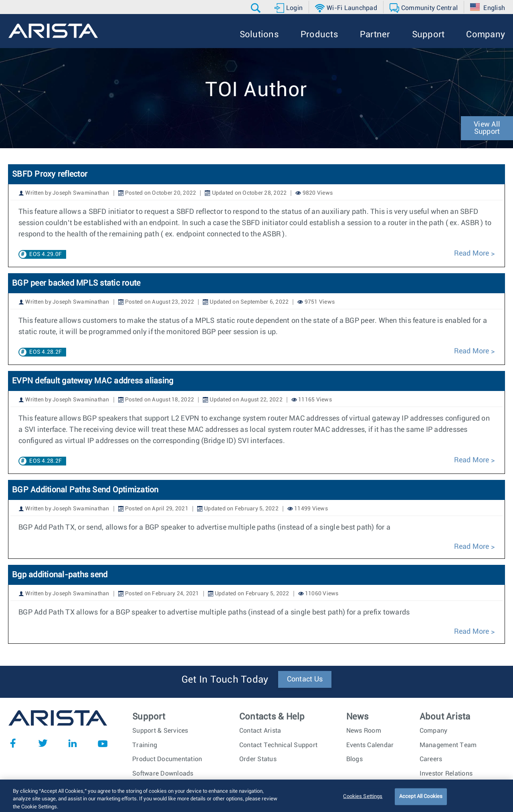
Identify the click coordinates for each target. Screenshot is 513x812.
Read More (472, 254)
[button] (257, 8)
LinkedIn (73, 743)
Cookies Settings (363, 803)
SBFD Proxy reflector (51, 174)
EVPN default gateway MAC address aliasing (93, 381)
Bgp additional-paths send (60, 575)
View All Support (487, 128)
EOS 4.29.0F (45, 254)
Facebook (13, 743)
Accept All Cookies (421, 803)
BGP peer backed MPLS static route (76, 283)
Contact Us (305, 679)
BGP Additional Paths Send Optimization (85, 490)
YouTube (103, 743)
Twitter (43, 743)
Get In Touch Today (225, 680)
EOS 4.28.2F (45, 352)
